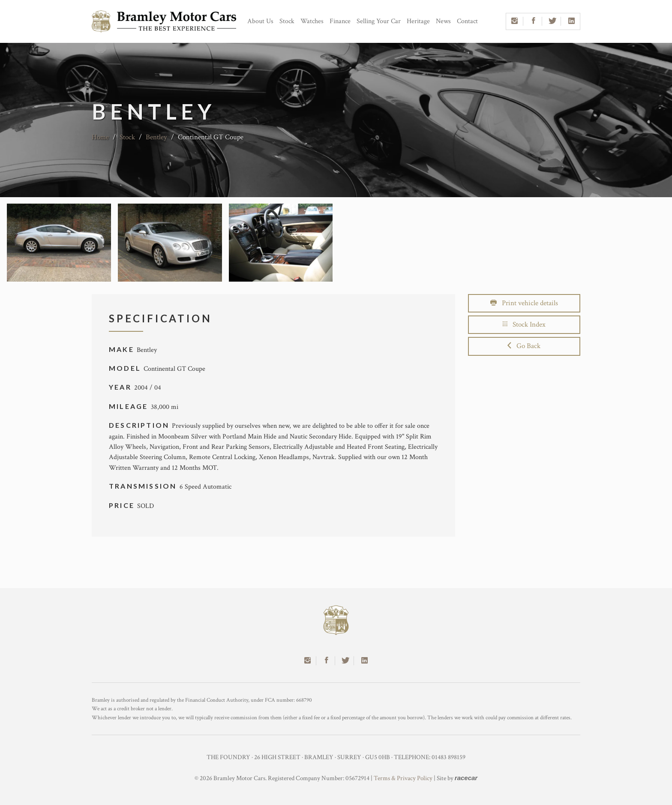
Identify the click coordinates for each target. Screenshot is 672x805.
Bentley (156, 137)
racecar (466, 778)
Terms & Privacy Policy (403, 778)
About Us (260, 21)
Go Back (524, 346)
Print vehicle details (524, 303)
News (443, 21)
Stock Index (524, 324)
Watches (312, 21)
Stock (287, 21)
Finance (340, 21)
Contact (467, 21)
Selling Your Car (379, 21)
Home (100, 137)
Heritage (418, 21)
